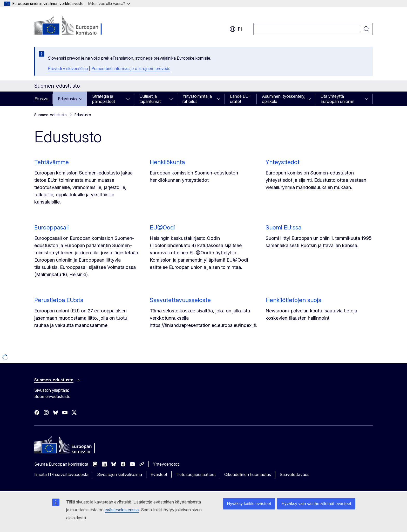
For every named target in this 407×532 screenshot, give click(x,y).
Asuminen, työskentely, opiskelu (284, 99)
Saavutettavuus (294, 474)
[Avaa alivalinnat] (82, 99)
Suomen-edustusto (50, 115)
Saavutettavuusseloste (180, 300)
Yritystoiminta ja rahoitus (197, 99)
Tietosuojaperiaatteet (196, 474)
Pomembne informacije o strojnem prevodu (131, 69)
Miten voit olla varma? (109, 3)
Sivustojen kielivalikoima (120, 474)
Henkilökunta (167, 162)
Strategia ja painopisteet (104, 99)
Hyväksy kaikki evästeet (249, 504)
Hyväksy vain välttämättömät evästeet (316, 504)
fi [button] (236, 29)
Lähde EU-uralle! (240, 99)
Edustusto (67, 99)
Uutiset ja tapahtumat (150, 99)
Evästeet (159, 474)
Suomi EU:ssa (283, 227)
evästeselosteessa (122, 510)
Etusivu (41, 99)
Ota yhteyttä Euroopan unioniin (337, 99)
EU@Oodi (162, 227)
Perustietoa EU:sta (59, 300)
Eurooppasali (52, 227)
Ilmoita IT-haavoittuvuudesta (61, 474)
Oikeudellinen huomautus (248, 474)
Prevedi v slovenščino (68, 69)
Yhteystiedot (283, 162)
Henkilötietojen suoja (293, 300)
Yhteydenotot (166, 464)
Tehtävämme (52, 162)
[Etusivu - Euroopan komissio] (76, 26)
